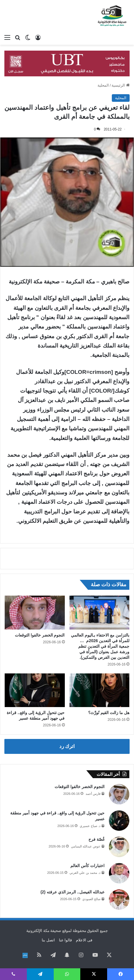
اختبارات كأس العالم (87, 866)
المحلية (103, 85)
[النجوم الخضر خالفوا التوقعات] (35, 613)
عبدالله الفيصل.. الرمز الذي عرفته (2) (73, 892)
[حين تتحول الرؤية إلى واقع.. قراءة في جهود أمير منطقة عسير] (35, 690)
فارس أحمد (93, 794)
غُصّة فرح (96, 839)
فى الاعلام (84, 940)
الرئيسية (121, 85)
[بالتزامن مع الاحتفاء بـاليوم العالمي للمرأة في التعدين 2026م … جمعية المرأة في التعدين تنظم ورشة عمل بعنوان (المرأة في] (100, 613)
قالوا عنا (66, 940)
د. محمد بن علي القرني (85, 873)
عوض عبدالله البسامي (86, 846)
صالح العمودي (91, 899)
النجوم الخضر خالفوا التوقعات (40, 635)
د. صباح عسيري (90, 826)
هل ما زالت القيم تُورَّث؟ (109, 713)
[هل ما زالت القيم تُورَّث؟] (100, 690)
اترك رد (67, 746)
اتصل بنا (48, 940)
